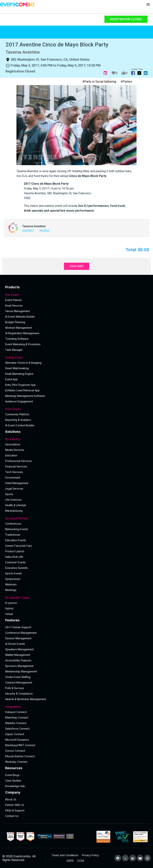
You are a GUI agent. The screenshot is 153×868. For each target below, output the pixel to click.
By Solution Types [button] (76, 598)
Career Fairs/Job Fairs (19, 546)
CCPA (81, 861)
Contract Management (19, 682)
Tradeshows (13, 535)
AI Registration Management (22, 333)
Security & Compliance (19, 694)
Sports (9, 494)
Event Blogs (12, 775)
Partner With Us (15, 805)
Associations (13, 444)
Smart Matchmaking (17, 368)
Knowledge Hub (15, 786)
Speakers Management (19, 649)
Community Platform (17, 414)
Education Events (16, 540)
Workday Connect (16, 762)
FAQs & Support (15, 810)
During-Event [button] (76, 357)
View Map (77, 266)
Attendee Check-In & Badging (23, 363)
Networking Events (17, 529)
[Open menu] (148, 4)
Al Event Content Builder (20, 425)
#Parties (126, 82)
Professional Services (18, 461)
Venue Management (17, 311)
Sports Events (14, 573)
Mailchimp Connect (17, 717)
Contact (28, 231)
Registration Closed (126, 19)
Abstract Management (18, 328)
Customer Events (15, 562)
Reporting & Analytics (18, 420)
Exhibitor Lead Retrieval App (22, 390)
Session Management (18, 638)
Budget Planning (15, 322)
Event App (11, 379)
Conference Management (21, 633)
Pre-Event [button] (76, 295)
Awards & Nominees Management (26, 699)
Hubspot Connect (16, 712)
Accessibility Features (18, 660)
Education (11, 455)
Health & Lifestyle (16, 505)
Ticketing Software (17, 339)
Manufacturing (14, 511)
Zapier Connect (15, 734)
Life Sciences (13, 500)
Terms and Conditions (65, 855)
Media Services (15, 450)
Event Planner (14, 300)
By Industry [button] (76, 439)
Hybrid (9, 608)
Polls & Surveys (15, 688)
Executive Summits (16, 568)
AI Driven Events (15, 644)
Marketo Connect (16, 723)
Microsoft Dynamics (17, 740)
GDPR (70, 861)
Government (13, 478)
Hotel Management (17, 483)
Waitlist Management (18, 655)
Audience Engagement (19, 401)
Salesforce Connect (17, 729)
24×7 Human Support (18, 627)
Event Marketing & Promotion (23, 344)
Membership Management (21, 671)
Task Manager (14, 350)
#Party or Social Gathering (99, 82)
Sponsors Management (19, 666)
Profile (44, 231)
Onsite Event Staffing (18, 677)
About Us (11, 799)
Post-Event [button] (76, 409)
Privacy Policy (90, 855)
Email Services (14, 306)
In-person (11, 603)
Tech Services (14, 472)
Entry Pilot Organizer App (21, 385)
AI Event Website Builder (20, 317)
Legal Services (14, 489)
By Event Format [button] (76, 518)
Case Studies (13, 781)
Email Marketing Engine (19, 374)
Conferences (13, 524)
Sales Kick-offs (14, 557)
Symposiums (13, 579)
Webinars (11, 584)
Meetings (11, 590)
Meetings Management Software (25, 396)
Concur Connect (15, 751)
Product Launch (15, 551)
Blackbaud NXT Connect (20, 745)
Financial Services (16, 466)
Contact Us (12, 816)
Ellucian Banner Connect (20, 756)
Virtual (9, 614)
